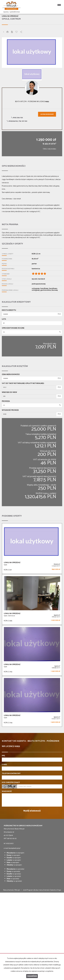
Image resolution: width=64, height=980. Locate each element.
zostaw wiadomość (47, 114)
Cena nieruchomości (11, 375)
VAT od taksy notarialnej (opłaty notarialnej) (23, 383)
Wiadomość (7, 792)
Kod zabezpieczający (11, 783)
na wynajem (15, 853)
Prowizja (6, 401)
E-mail (4, 765)
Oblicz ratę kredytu (49, 149)
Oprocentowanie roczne (13, 328)
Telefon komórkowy (11, 774)
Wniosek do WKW (9, 392)
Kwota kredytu (9, 310)
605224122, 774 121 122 (17, 121)
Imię (3, 756)
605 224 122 (17, 118)
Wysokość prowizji (10, 410)
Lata (4, 319)
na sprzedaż (15, 869)
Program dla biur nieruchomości (38, 890)
